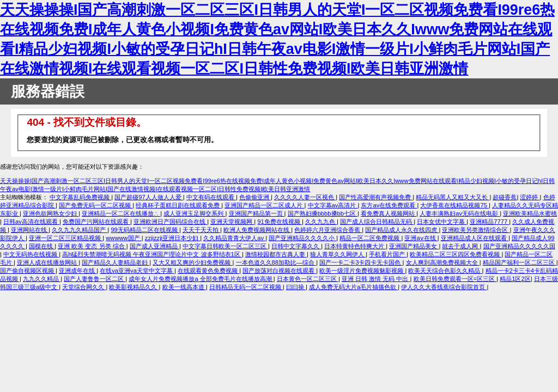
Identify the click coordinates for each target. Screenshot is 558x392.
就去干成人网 (461, 246)
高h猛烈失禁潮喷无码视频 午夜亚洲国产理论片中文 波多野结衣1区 (152, 254)
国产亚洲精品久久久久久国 (519, 246)
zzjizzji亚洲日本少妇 (172, 238)
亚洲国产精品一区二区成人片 (264, 205)
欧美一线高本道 (184, 287)
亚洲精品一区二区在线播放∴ (121, 213)
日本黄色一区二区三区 (308, 279)
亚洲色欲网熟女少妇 (51, 213)
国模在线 (42, 246)
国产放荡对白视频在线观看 (279, 271)
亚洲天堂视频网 (232, 222)
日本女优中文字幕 (442, 222)
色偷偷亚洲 (255, 197)
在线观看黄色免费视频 (208, 271)
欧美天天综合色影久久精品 (445, 271)
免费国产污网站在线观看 (96, 222)
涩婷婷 (530, 197)
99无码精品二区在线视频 (145, 230)
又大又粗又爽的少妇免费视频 (192, 262)
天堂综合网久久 (84, 287)
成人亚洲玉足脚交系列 (194, 213)
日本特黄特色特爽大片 (355, 246)
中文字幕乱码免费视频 (80, 197)
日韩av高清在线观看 (31, 222)
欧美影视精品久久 (134, 287)
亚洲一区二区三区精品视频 (66, 238)
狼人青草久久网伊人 (338, 254)
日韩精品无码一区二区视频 (246, 287)
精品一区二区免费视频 (370, 238)
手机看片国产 (388, 254)
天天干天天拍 (201, 230)
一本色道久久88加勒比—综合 (276, 262)
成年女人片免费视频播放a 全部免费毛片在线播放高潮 (201, 279)
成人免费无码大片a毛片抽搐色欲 (353, 287)
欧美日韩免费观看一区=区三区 (455, 279)
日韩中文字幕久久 (296, 246)
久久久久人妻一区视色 (305, 197)
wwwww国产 (124, 238)
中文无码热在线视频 (31, 254)
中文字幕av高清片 (333, 205)
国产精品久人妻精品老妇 (116, 262)
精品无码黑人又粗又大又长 (453, 197)
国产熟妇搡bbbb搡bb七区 (323, 213)
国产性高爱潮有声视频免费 (376, 197)
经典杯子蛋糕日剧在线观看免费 (178, 205)
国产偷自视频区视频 (28, 271)
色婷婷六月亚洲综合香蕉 (328, 230)
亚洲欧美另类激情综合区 (476, 230)
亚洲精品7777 (489, 222)
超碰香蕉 (505, 197)
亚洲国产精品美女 (414, 246)
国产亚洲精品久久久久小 (302, 238)
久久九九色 (321, 222)
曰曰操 (296, 287)
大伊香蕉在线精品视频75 (454, 205)
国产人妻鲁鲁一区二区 (95, 279)
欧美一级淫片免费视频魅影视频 (362, 271)
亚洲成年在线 (78, 271)
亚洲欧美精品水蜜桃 (530, 213)
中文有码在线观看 (211, 197)
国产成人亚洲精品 (154, 246)
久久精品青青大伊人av (234, 238)
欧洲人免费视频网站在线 (257, 230)
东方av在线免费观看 (389, 205)
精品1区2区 (515, 279)
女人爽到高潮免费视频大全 (443, 262)
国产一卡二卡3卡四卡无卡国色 (361, 262)
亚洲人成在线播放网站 (48, 262)
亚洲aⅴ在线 (421, 238)
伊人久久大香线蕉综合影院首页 (444, 287)
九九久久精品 (42, 279)
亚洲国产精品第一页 (257, 213)
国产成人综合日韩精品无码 (377, 222)
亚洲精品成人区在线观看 (475, 238)
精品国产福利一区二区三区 (520, 262)
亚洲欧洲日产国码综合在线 (170, 222)
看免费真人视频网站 (389, 213)
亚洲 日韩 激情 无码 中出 (376, 279)
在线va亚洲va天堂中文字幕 (137, 271)
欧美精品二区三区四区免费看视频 (456, 254)
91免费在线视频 (280, 222)
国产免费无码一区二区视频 (96, 205)
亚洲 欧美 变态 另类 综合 (92, 246)
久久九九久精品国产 (80, 230)
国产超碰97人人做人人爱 (149, 197)
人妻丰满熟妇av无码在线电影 (460, 213)
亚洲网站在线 (30, 230)
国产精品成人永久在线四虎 (402, 230)
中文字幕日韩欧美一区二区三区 (225, 246)
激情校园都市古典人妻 (276, 254)
